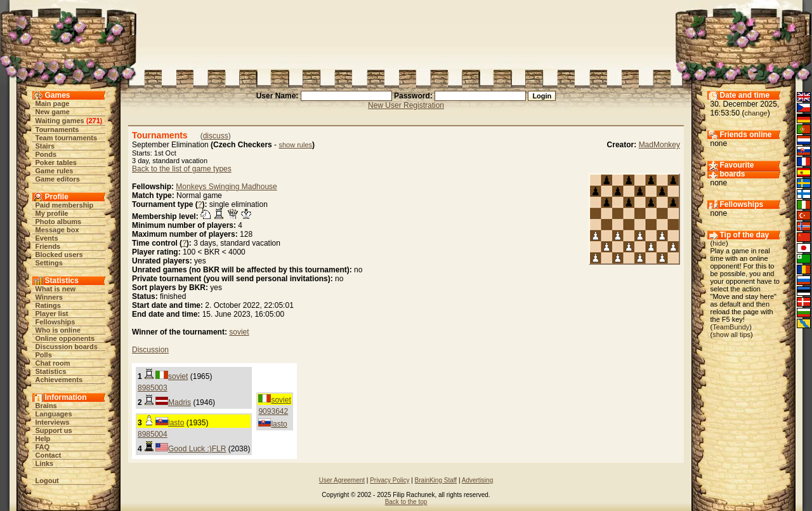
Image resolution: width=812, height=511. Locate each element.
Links (45, 463)
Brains (46, 406)
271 (94, 121)
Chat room (53, 363)
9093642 (273, 411)
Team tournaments (67, 138)
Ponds (46, 154)
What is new (56, 289)
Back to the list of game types (182, 169)
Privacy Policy (390, 480)
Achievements (59, 380)
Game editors (58, 179)
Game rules (55, 171)
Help (43, 439)
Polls (44, 355)
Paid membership (65, 205)
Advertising (477, 480)
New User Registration (406, 105)
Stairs (45, 146)
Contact (49, 455)
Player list (52, 314)
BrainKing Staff (436, 480)
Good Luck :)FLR (197, 449)
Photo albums (59, 222)
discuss (216, 136)
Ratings (48, 305)
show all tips (731, 335)
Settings (49, 263)
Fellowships (56, 322)
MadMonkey (659, 145)
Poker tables (56, 163)
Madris (180, 402)
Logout (47, 481)
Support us (54, 430)
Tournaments (57, 129)
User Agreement (342, 480)
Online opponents (65, 338)
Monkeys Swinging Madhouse (226, 187)
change (756, 113)
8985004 (153, 434)
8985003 (153, 388)
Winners (49, 297)
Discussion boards (67, 347)
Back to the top (406, 502)
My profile (52, 213)
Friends (48, 246)
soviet (239, 332)
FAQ (43, 447)
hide (719, 243)
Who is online (58, 330)
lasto (279, 424)
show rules (295, 145)
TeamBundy (731, 327)
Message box (57, 230)
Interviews (53, 422)
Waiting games (60, 121)
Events (47, 238)
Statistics (51, 371)
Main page (53, 103)
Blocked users (59, 255)
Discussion (150, 350)
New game (53, 112)
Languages (54, 414)
